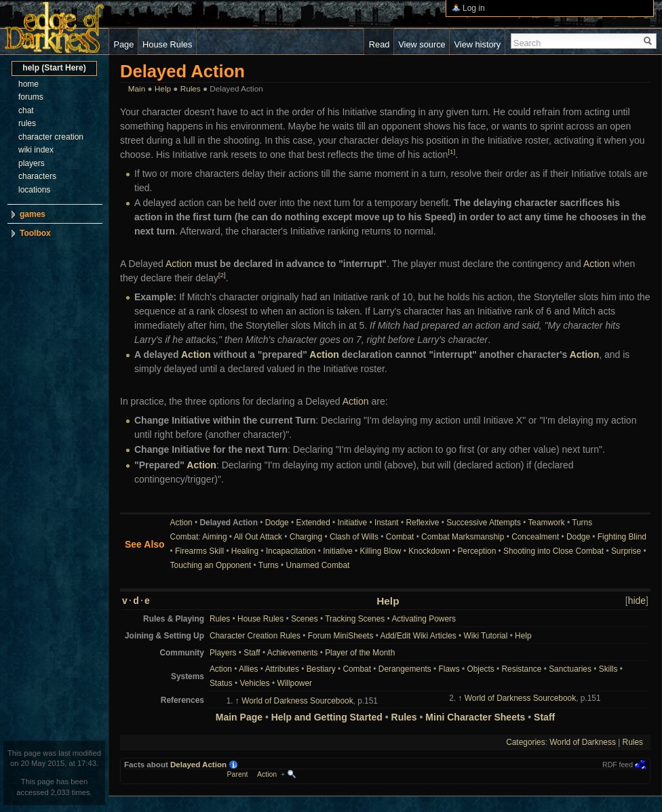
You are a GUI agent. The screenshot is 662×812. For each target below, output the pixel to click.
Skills (608, 669)
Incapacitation (291, 551)
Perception (476, 551)
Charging (306, 537)
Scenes (305, 619)
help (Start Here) (54, 68)
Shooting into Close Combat (553, 551)
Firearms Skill (199, 551)
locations (34, 190)
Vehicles (254, 683)
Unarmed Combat (318, 565)
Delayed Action (198, 765)
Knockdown (429, 551)
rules (27, 123)
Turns (582, 523)
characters (37, 176)
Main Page (239, 717)
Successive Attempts (484, 523)
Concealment (535, 537)
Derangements (405, 669)
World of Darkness (583, 742)
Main (137, 88)
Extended (313, 523)
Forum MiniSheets (340, 636)
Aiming (214, 537)
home (28, 84)
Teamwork (546, 523)
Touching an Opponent (211, 565)
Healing (245, 551)
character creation (51, 137)
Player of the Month (360, 653)
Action (179, 264)
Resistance (522, 669)
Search (527, 43)
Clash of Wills (354, 537)
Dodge (277, 523)
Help (163, 88)
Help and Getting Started (327, 717)
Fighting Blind (622, 537)
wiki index (36, 150)
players (32, 163)
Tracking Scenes (355, 619)
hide (637, 601)
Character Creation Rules (255, 636)
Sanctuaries (570, 669)
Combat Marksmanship (463, 537)
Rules (191, 88)
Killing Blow (381, 551)
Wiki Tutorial (486, 636)
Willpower (294, 683)
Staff (252, 653)
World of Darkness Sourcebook (297, 701)
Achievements (293, 653)
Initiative (353, 523)
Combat (184, 537)
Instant (387, 523)
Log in (474, 8)
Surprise (626, 551)
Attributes (282, 669)
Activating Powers (424, 619)
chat (26, 110)
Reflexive (422, 523)
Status (221, 683)
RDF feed (618, 765)
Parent (238, 774)
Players (223, 653)
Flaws (449, 669)
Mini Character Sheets (475, 717)
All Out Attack (258, 537)
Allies (248, 669)
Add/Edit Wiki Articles (418, 636)
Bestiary (321, 669)
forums (31, 97)
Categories (526, 742)
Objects (480, 669)
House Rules (260, 619)
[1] (451, 151)
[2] (222, 275)
